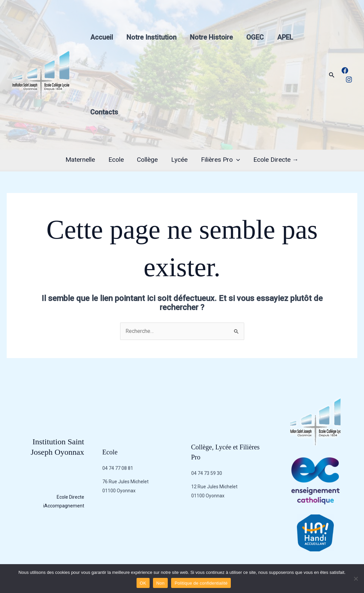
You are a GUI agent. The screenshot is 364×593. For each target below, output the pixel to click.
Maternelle (82, 160)
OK (143, 583)
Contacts (104, 112)
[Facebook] (345, 70)
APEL (285, 37)
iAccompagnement (64, 506)
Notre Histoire (211, 37)
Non (161, 583)
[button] (332, 75)
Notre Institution (151, 37)
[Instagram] (349, 80)
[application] (235, 160)
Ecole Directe (70, 497)
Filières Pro (219, 160)
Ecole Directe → (275, 160)
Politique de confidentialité (201, 583)
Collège (148, 160)
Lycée (179, 160)
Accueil (102, 37)
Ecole (117, 160)
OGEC (255, 37)
